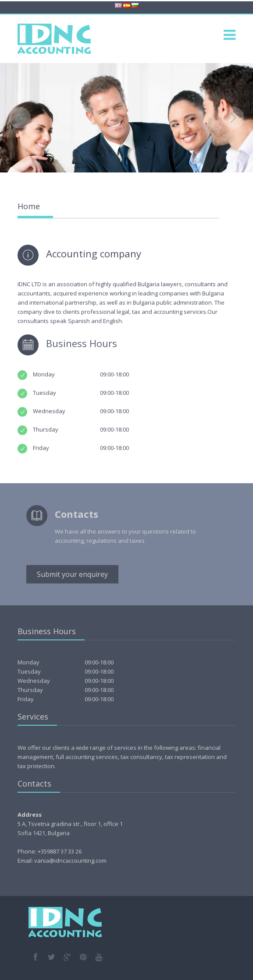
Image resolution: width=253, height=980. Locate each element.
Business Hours (82, 343)
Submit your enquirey (72, 574)
